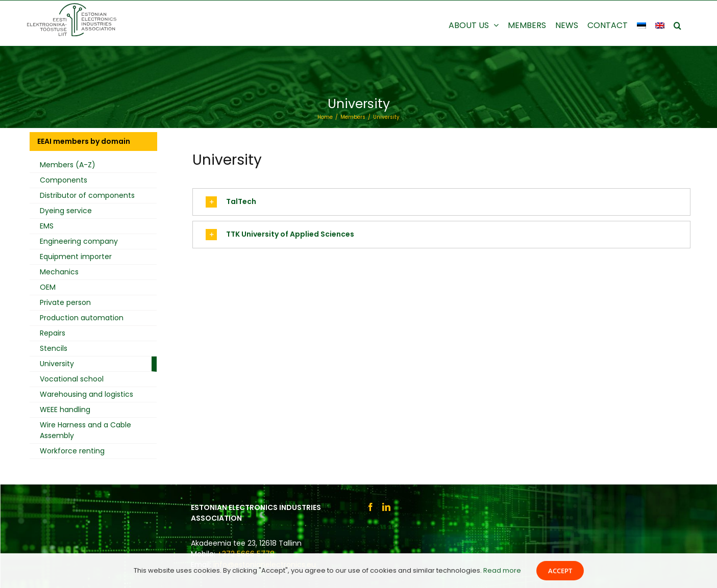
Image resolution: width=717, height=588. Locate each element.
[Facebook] (370, 507)
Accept (560, 571)
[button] (677, 24)
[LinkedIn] (386, 507)
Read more (502, 570)
